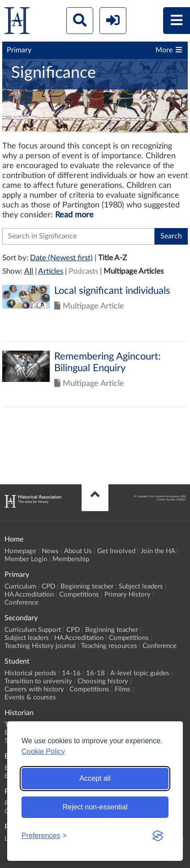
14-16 (71, 673)
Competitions (79, 595)
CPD (48, 586)
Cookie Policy (43, 752)
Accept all (95, 778)
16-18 (95, 673)
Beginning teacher (87, 586)
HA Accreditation (29, 595)
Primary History (127, 595)
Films (123, 689)
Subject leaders (141, 586)
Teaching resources (109, 646)
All (29, 271)
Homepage (20, 551)
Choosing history (103, 681)
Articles (51, 271)
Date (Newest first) (61, 258)
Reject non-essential (95, 807)
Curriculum (20, 586)
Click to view (95, 313)
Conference (22, 603)
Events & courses (30, 697)
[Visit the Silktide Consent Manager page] (158, 836)
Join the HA (158, 551)
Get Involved (116, 551)
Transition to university (38, 681)
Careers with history (34, 689)
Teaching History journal (40, 646)
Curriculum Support (33, 630)
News (50, 551)
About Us (78, 551)
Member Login (26, 559)
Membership (71, 559)
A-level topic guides (140, 673)
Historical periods (30, 673)
